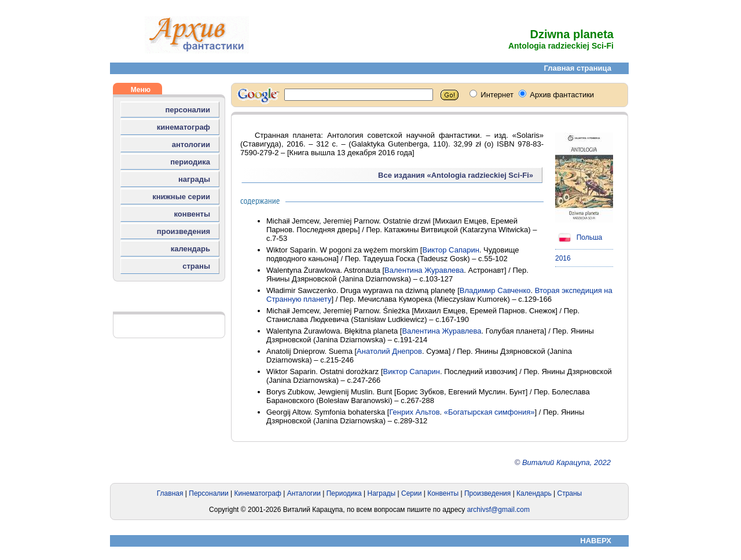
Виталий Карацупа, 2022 (566, 462)
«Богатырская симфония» (489, 412)
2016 (563, 258)
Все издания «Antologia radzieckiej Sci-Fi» (456, 175)
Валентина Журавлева (424, 270)
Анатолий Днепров (389, 351)
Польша (579, 237)
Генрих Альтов (414, 412)
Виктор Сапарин (450, 250)
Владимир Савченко (495, 290)
